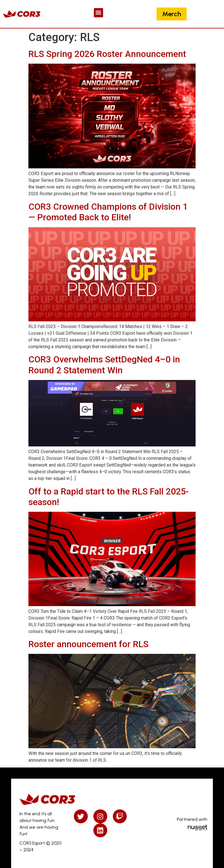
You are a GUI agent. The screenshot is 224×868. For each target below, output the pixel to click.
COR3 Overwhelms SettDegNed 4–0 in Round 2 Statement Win (104, 365)
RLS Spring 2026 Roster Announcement (107, 54)
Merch (172, 14)
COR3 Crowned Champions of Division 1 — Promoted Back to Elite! (108, 212)
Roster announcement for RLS (88, 644)
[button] (98, 13)
